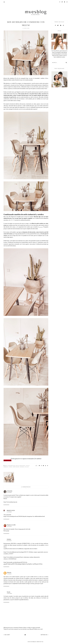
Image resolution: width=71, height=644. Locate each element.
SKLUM (27, 467)
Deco (6, 466)
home (11, 467)
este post (41, 227)
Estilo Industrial (21, 466)
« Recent (7, 635)
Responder (6, 505)
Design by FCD (40, 642)
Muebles (22, 467)
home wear (16, 467)
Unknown (9, 572)
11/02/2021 (9, 593)
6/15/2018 (9, 492)
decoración (12, 466)
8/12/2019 (9, 541)
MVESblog (34, 642)
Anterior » (44, 635)
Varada (9, 592)
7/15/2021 (9, 574)
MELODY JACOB (11, 510)
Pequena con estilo (11, 525)
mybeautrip (10, 491)
